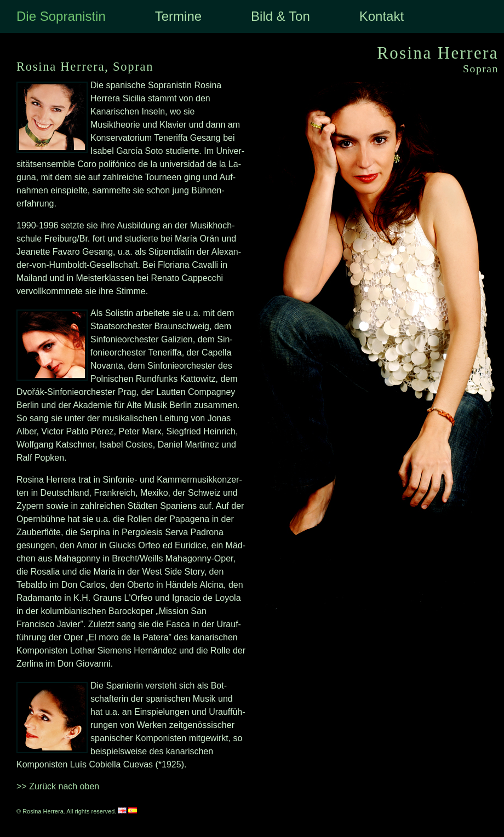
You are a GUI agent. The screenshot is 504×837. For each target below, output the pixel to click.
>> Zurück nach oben (58, 786)
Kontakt (382, 16)
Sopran (481, 69)
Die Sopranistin (61, 16)
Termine (178, 16)
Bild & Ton (280, 16)
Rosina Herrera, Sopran (85, 67)
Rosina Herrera (438, 53)
